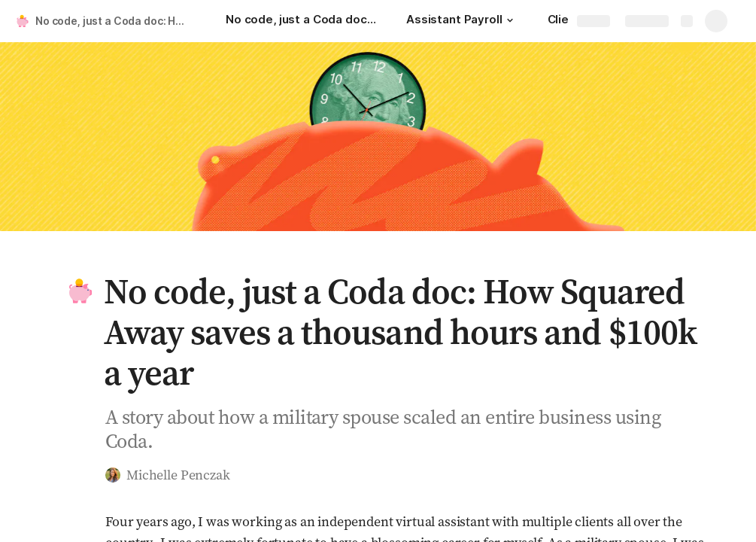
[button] (510, 20)
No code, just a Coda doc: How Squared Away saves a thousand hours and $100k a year (115, 21)
